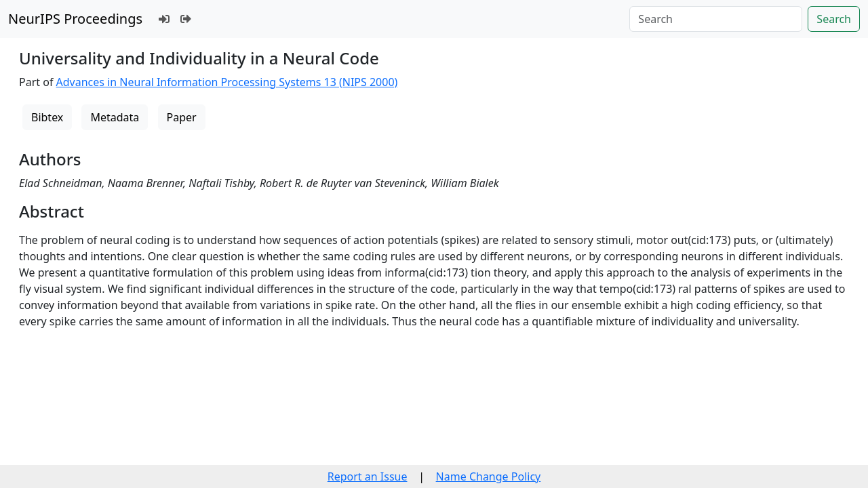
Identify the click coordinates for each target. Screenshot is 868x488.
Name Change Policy (489, 476)
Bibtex (47, 117)
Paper (182, 117)
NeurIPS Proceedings (75, 19)
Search (834, 19)
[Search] (716, 19)
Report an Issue (368, 476)
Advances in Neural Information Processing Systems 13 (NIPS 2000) (227, 82)
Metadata (115, 117)
